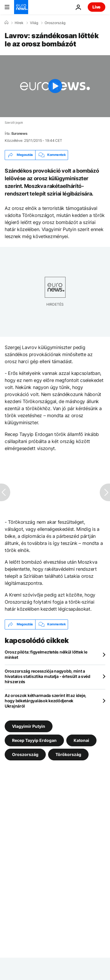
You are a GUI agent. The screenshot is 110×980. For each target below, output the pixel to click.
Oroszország (55, 23)
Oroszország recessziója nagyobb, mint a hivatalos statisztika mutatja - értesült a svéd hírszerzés (48, 676)
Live (97, 7)
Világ (34, 23)
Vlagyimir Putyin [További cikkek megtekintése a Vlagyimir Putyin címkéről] (29, 726)
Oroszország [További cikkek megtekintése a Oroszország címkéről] (25, 754)
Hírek (19, 23)
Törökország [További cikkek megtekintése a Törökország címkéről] (68, 754)
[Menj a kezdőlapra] (21, 7)
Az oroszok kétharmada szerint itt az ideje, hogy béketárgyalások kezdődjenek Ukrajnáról (45, 701)
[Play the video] (55, 86)
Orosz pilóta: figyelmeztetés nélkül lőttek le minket (46, 655)
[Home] (6, 23)
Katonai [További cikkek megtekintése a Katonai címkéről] (81, 740)
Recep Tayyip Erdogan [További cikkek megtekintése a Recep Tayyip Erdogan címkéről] (34, 740)
